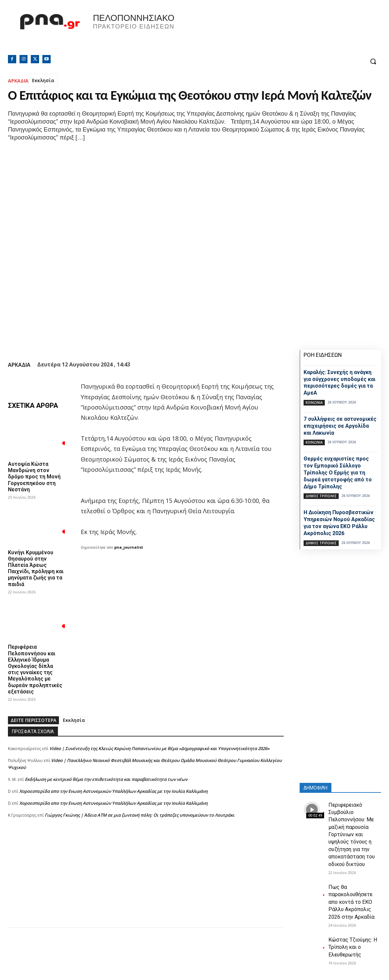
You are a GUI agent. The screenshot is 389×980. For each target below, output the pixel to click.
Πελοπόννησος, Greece (292, 31)
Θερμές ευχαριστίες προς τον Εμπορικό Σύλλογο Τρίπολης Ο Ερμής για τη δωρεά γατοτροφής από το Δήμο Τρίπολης (338, 472)
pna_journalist (129, 547)
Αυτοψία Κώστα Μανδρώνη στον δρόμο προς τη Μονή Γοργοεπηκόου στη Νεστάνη (34, 477)
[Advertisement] (146, 881)
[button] (373, 61)
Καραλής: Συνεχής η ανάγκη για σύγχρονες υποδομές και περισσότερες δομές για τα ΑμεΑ (340, 382)
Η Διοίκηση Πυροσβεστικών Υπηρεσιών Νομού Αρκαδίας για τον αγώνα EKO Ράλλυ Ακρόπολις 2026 (339, 523)
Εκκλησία (43, 80)
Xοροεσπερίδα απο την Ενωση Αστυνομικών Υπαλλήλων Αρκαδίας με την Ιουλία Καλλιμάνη (113, 791)
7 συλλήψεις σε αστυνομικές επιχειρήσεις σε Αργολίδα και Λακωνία (340, 426)
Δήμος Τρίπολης (321, 496)
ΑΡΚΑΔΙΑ (18, 81)
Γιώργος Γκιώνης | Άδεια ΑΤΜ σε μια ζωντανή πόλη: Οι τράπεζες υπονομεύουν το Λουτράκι (140, 815)
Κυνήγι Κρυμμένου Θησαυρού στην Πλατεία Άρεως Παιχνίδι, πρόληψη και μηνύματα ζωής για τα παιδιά (36, 568)
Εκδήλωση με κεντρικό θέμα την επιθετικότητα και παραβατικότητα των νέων (106, 779)
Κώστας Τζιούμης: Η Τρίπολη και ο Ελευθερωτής (353, 947)
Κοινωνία (314, 403)
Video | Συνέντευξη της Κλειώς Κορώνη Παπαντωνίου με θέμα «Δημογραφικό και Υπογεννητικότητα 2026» (159, 748)
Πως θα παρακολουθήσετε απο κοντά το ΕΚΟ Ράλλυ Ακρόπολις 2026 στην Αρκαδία (351, 902)
